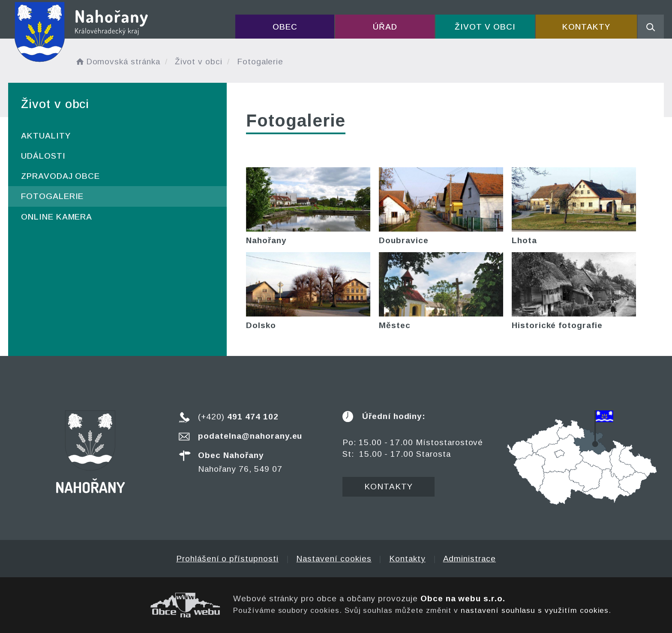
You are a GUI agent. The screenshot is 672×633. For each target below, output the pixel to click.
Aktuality (46, 136)
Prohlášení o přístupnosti (227, 559)
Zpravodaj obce (60, 176)
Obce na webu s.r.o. (463, 598)
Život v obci (485, 27)
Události (43, 156)
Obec (285, 27)
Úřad (385, 27)
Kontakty (586, 27)
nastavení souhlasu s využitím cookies (535, 610)
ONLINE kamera (57, 217)
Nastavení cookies (334, 559)
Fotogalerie (52, 196)
